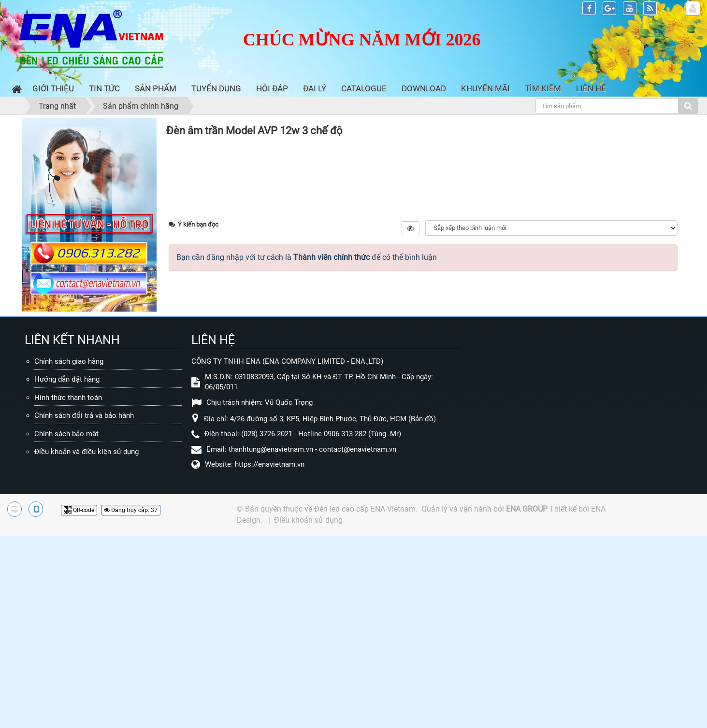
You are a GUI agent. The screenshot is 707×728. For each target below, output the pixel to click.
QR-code (79, 702)
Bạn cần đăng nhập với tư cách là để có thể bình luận (307, 472)
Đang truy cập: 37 (131, 702)
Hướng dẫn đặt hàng (67, 572)
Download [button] (424, 88)
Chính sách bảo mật (66, 626)
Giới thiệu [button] (53, 88)
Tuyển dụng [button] (216, 88)
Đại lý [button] (315, 88)
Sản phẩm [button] (156, 88)
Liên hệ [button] (591, 88)
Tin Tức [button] (104, 88)
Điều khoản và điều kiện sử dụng (87, 644)
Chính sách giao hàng (69, 554)
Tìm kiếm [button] (543, 88)
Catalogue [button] (364, 88)
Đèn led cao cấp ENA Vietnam (365, 701)
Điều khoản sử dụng (308, 712)
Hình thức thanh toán (68, 590)
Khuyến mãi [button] (485, 88)
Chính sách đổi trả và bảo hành (84, 608)
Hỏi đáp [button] (272, 88)
